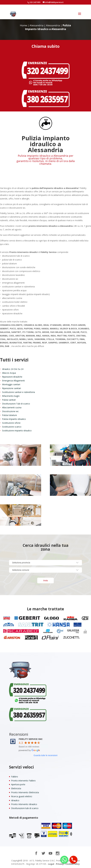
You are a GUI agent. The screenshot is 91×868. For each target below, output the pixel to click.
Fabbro (15, 777)
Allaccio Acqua (9, 373)
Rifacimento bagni (11, 396)
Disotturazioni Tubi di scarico (16, 404)
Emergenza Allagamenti (13, 381)
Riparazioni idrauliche (12, 377)
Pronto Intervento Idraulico (24, 804)
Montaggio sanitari (11, 384)
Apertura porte (18, 784)
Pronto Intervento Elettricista (25, 792)
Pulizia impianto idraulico (14, 419)
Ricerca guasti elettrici (22, 796)
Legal (51, 864)
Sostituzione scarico (12, 427)
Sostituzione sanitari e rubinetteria (18, 392)
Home (23, 25)
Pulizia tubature (10, 415)
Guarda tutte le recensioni (45, 755)
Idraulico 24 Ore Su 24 (13, 369)
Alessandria (37, 25)
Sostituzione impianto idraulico (17, 431)
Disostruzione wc (10, 411)
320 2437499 (35, 2)
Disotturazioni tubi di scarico (25, 808)
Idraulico (15, 800)
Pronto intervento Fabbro (23, 781)
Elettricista (16, 788)
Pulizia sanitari (9, 400)
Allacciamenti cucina (12, 407)
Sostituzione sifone (11, 423)
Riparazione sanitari (12, 388)
